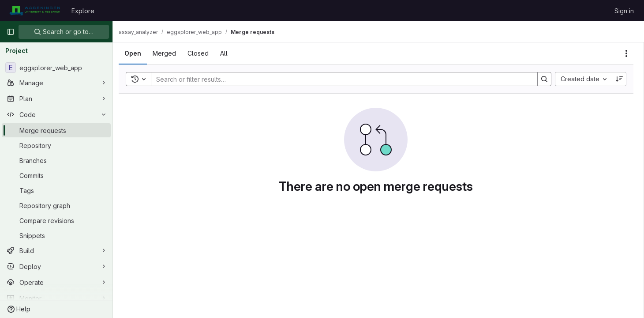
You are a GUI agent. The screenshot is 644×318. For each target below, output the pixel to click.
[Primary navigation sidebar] (11, 32)
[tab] (138, 53)
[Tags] (56, 190)
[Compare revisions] (56, 220)
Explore (83, 11)
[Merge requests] (56, 130)
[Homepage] (35, 11)
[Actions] (626, 53)
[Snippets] (56, 235)
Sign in (624, 11)
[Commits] (56, 175)
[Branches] (56, 160)
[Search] (342, 79)
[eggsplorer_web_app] (56, 68)
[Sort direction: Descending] (619, 79)
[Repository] (56, 145)
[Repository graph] (56, 205)
